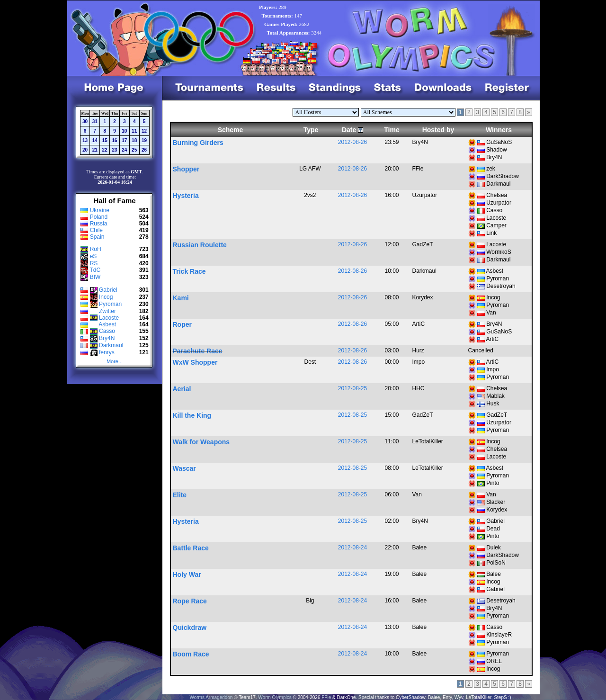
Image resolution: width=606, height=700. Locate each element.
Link (491, 233)
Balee (494, 574)
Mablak (495, 396)
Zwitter (107, 311)
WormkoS (499, 252)
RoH (96, 249)
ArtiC (493, 339)
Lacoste (109, 318)
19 (144, 140)
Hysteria (186, 196)
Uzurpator (499, 203)
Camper (496, 225)
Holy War (187, 574)
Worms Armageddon (211, 697)
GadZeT (497, 415)
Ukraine (100, 210)
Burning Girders (198, 143)
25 (134, 150)
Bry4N (107, 338)
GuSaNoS (499, 142)
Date (349, 130)
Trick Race (189, 271)
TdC (95, 270)
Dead (493, 529)
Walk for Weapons (201, 442)
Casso (107, 331)
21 (95, 150)
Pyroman (110, 304)
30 (85, 121)
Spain (97, 237)
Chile (96, 230)
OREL (494, 661)
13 (85, 140)
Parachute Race (198, 351)
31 (95, 121)
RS (94, 263)
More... (115, 361)
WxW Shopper (195, 362)
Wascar (184, 468)
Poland (99, 217)
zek (491, 169)
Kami (181, 298)
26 (144, 150)
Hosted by (438, 130)
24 (124, 150)
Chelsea (497, 195)
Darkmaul (111, 345)
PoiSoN (496, 563)
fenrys (107, 352)
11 (134, 131)
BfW (95, 277)
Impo (493, 369)
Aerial (182, 389)
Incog (106, 297)
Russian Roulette (200, 245)
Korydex (497, 510)
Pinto (493, 483)
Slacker (496, 502)
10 (124, 131)
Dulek (494, 547)
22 (105, 150)
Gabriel (108, 290)
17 (124, 140)
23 (114, 150)
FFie (326, 697)
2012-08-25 (352, 388)
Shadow (496, 150)
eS (94, 256)
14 (95, 140)
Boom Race (191, 654)
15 (105, 140)
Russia (99, 224)
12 (144, 131)
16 (114, 140)
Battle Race (191, 548)
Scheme (231, 130)
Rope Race (190, 601)
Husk (493, 404)
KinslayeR (499, 635)
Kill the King (192, 415)
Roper (182, 324)
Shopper (186, 169)
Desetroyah (501, 286)
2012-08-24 (352, 547)
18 (134, 140)
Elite (180, 495)
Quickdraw (190, 628)
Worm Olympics (275, 697)
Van (491, 313)
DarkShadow (503, 176)
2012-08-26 (352, 142)
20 (85, 150)
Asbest (107, 324)
